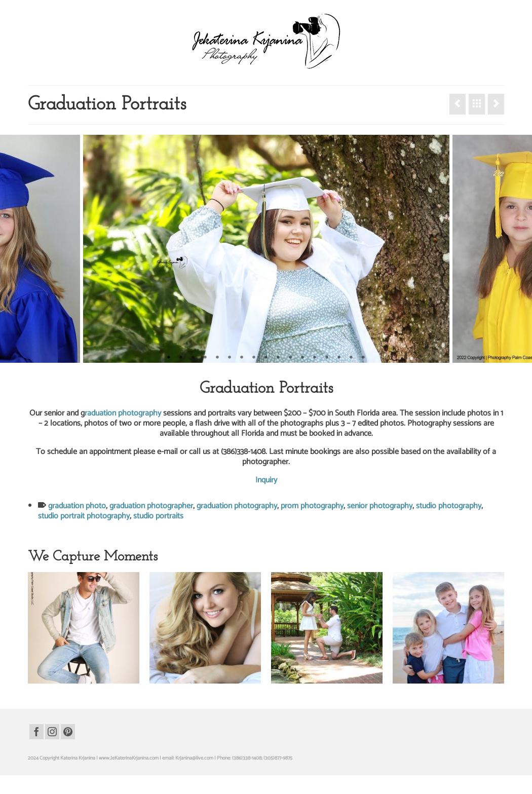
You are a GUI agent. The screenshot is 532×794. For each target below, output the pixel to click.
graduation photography (237, 506)
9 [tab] (266, 358)
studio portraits (158, 516)
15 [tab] (339, 358)
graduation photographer (151, 506)
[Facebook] (36, 732)
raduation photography (123, 413)
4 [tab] (205, 358)
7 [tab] (242, 358)
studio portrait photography (84, 516)
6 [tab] (230, 358)
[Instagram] (52, 732)
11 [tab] (290, 358)
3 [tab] (193, 358)
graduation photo (77, 506)
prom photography (312, 506)
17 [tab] (363, 358)
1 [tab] (169, 358)
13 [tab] (315, 358)
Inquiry (266, 480)
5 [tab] (217, 358)
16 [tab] (351, 358)
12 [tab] (302, 358)
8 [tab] (254, 358)
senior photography (380, 506)
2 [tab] (181, 358)
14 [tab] (327, 358)
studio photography (449, 506)
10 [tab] (278, 358)
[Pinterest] (68, 732)
